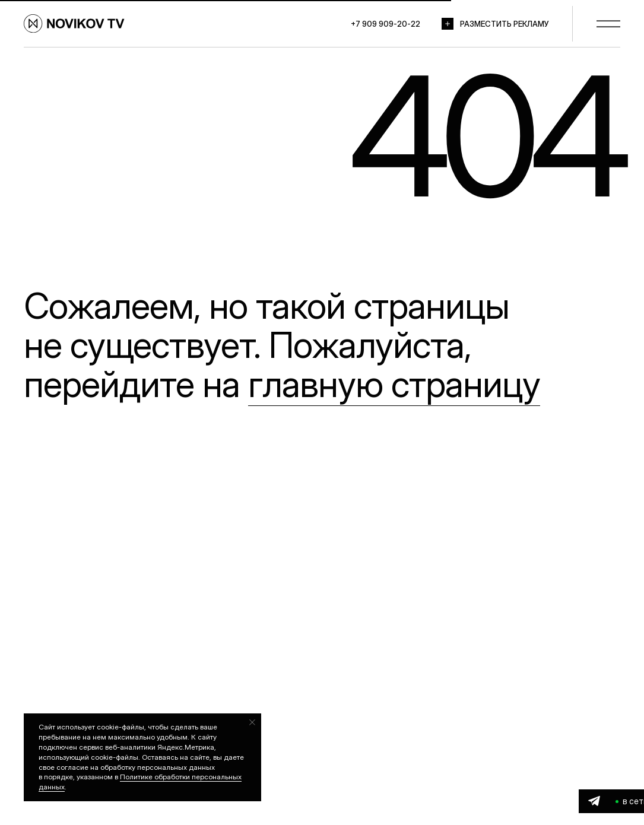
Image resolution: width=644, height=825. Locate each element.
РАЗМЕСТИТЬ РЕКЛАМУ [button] (505, 24)
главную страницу (394, 384)
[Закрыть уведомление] (252, 722)
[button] (448, 24)
